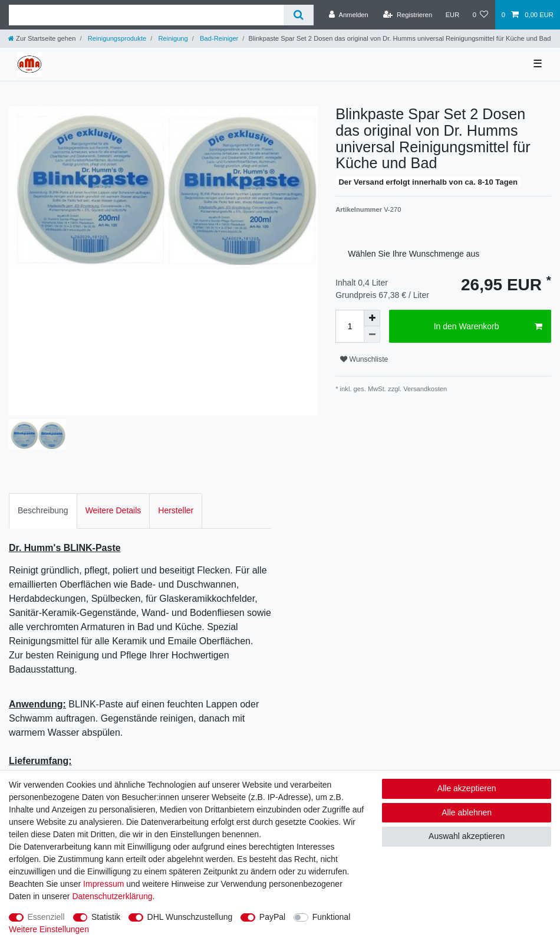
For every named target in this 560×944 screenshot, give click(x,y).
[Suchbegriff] (146, 15)
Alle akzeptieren (467, 788)
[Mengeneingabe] (350, 326)
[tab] (43, 511)
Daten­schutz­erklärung (112, 896)
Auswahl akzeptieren (467, 836)
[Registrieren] (408, 15)
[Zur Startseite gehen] (42, 38)
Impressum (103, 884)
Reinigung (172, 38)
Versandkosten (424, 389)
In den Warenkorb (488, 327)
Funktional (332, 917)
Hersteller (176, 510)
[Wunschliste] (480, 15)
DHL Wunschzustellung (190, 917)
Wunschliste (364, 359)
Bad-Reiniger (218, 38)
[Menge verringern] (372, 335)
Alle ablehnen (467, 812)
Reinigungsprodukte (116, 38)
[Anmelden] (349, 15)
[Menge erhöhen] (372, 318)
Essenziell (46, 917)
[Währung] (452, 15)
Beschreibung (43, 510)
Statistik (106, 917)
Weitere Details (113, 510)
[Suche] (299, 15)
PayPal (272, 917)
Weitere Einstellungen (49, 929)
